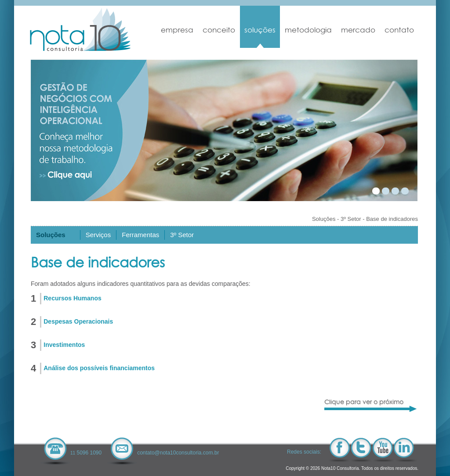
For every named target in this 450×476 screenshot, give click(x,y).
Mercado (358, 30)
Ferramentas (140, 235)
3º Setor (351, 219)
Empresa (177, 30)
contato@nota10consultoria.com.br (178, 453)
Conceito (219, 30)
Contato (399, 30)
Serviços (98, 235)
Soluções (260, 30)
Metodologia (308, 30)
